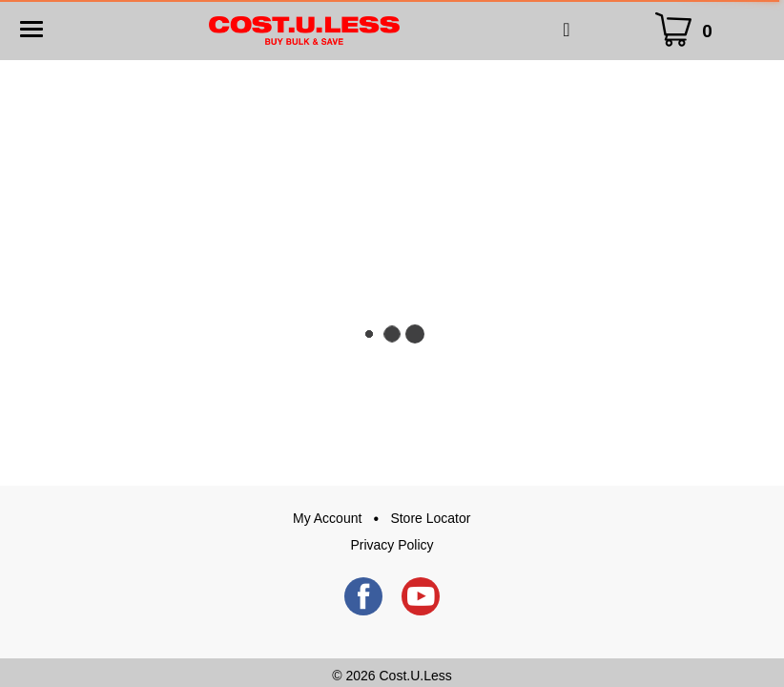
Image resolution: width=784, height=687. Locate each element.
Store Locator (430, 518)
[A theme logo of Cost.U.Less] (304, 30)
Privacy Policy (392, 545)
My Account (327, 518)
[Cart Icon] (687, 30)
